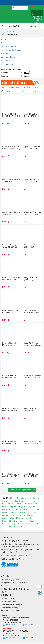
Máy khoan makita (15, 504)
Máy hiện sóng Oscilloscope (11, 50)
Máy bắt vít (32, 507)
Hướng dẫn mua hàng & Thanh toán (14, 583)
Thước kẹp (11, 524)
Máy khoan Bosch (17, 501)
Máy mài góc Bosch (23, 510)
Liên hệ (3, 592)
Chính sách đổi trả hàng (9, 608)
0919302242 (29, 638)
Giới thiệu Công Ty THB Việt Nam (13, 580)
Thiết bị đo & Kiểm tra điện (19, 32)
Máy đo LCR (5, 54)
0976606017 (29, 625)
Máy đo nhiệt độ (24, 524)
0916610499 (9, 625)
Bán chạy (37, 89)
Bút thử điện (5, 61)
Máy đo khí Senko (16, 518)
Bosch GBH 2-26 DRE (15, 527)
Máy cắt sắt (32, 512)
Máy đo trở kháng (7, 64)
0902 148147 (38, 21)
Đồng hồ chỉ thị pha (8, 57)
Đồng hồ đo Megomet (8, 46)
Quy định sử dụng (7, 599)
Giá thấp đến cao (13, 89)
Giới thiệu (33, 26)
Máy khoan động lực (17, 507)
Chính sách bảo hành (8, 602)
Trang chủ (4, 32)
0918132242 (9, 638)
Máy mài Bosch (8, 510)
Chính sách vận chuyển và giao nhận (14, 586)
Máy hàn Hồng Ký (9, 515)
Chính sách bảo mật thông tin (11, 605)
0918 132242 (38, 17)
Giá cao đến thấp (26, 89)
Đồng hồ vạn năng (7, 43)
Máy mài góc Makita (18, 512)
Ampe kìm (4, 39)
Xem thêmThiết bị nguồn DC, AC (22, 490)
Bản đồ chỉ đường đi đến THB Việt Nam (15, 589)
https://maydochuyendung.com (18, 556)
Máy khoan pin (21, 498)
